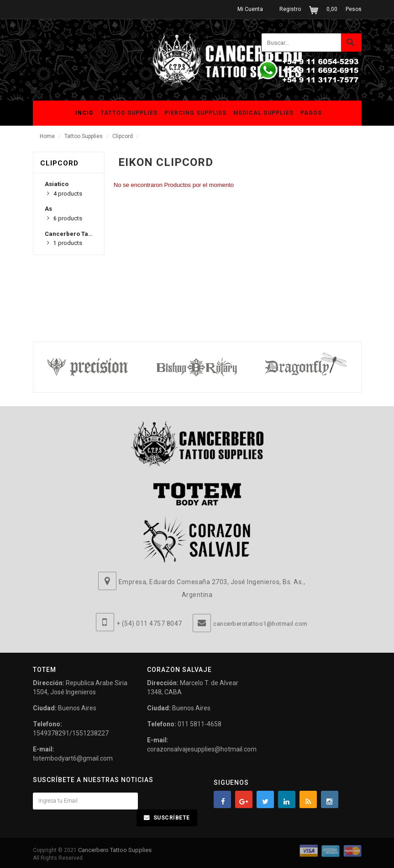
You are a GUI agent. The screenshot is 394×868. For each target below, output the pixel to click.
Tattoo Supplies (84, 136)
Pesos (354, 9)
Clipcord (123, 136)
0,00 (332, 9)
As (48, 209)
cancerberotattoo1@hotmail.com (260, 624)
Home (47, 136)
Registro (290, 9)
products (68, 194)
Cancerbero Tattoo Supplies (116, 850)
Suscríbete (172, 818)
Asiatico (57, 184)
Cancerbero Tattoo (72, 234)
